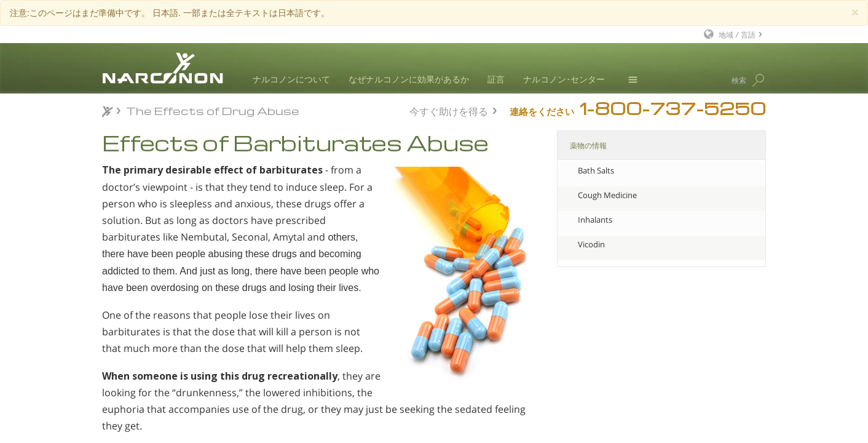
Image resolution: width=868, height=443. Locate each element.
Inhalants (595, 220)
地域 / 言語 (737, 34)
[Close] (855, 12)
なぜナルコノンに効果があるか (409, 79)
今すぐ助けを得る (449, 110)
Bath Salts (596, 170)
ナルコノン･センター (564, 79)
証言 (496, 79)
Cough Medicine (607, 195)
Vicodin (591, 244)
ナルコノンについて (291, 79)
